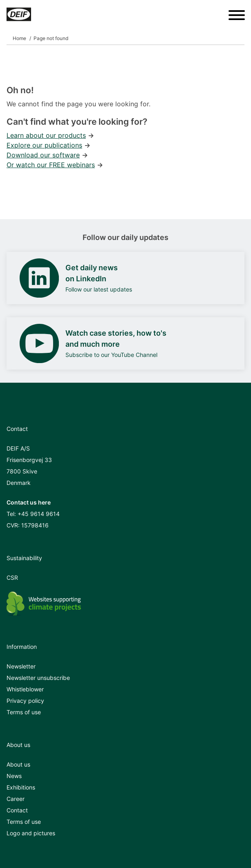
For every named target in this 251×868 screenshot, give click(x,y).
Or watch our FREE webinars (51, 165)
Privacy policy (25, 701)
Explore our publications (44, 145)
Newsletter (21, 666)
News (14, 776)
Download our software (43, 155)
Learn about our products (46, 135)
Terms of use (24, 712)
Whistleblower (25, 689)
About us (18, 764)
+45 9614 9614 (39, 514)
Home (19, 38)
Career (16, 799)
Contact (17, 810)
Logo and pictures (31, 833)
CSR (12, 578)
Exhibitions (21, 787)
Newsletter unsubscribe (38, 678)
